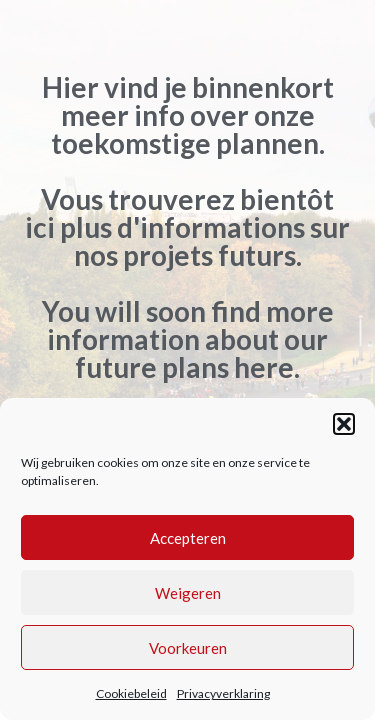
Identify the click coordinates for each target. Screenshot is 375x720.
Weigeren (188, 593)
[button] (344, 424)
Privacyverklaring (223, 693)
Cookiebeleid (131, 693)
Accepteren (188, 538)
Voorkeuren (188, 648)
